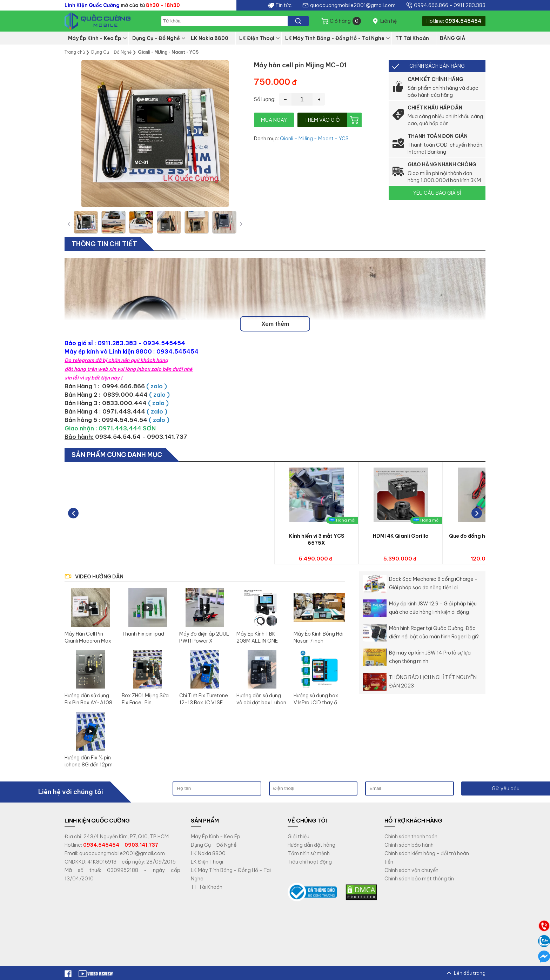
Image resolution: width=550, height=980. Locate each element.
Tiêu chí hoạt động (310, 862)
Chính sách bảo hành (409, 845)
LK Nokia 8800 (210, 38)
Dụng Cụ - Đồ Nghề (156, 38)
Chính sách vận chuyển (411, 870)
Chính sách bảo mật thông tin (419, 879)
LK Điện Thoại (257, 38)
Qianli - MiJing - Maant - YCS (314, 139)
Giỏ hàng (345, 21)
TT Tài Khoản (412, 38)
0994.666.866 (431, 5)
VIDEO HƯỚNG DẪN (99, 577)
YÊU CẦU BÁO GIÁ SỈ (437, 193)
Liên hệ (388, 21)
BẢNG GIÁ (453, 38)
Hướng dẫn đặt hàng (311, 845)
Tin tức (284, 5)
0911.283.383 (469, 5)
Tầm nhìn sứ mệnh (309, 853)
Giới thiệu (299, 837)
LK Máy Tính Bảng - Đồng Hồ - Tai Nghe (335, 38)
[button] (241, 224)
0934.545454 (463, 21)
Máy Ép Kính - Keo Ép (95, 38)
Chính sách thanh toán (411, 837)
